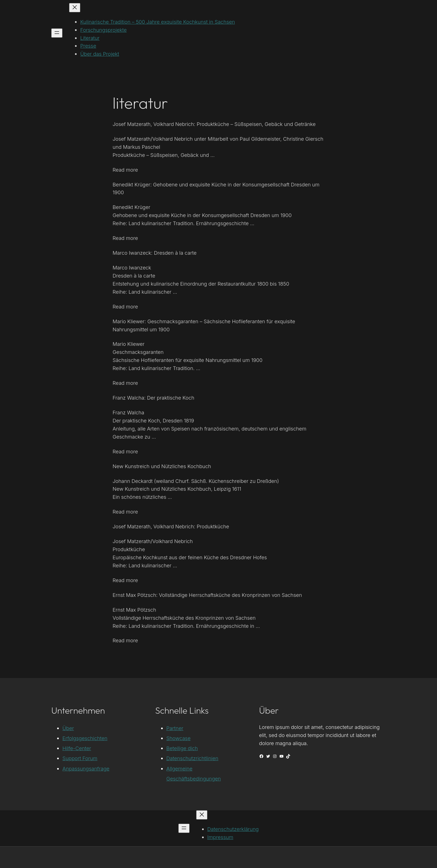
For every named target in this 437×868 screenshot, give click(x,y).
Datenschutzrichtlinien (192, 758)
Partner (175, 728)
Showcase (179, 738)
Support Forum (80, 758)
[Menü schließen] (75, 8)
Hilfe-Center (77, 748)
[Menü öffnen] (57, 33)
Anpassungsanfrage (86, 769)
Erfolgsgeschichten (85, 738)
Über (68, 728)
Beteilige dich (182, 748)
